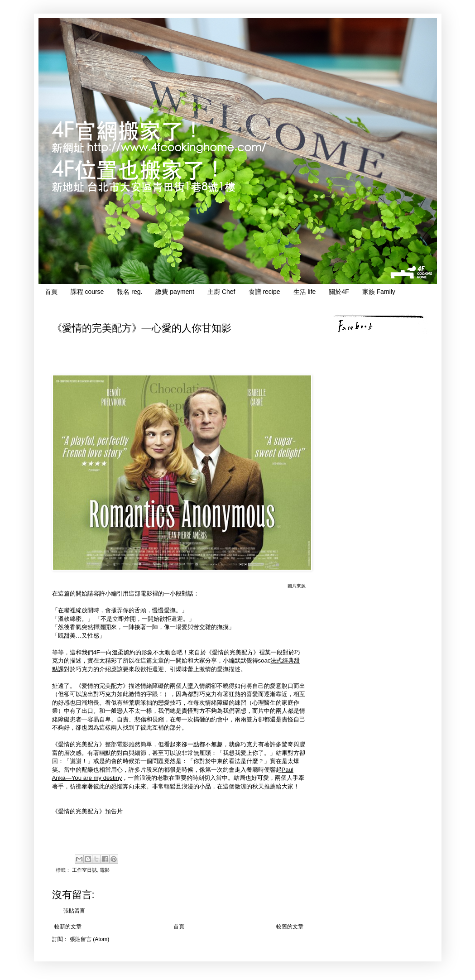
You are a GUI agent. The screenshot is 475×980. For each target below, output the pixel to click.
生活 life (305, 292)
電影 (105, 870)
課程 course (87, 292)
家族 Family (379, 292)
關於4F (339, 292)
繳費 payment (175, 292)
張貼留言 (74, 911)
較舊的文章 (290, 927)
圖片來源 (297, 586)
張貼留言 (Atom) (89, 939)
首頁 (51, 292)
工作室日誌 (84, 870)
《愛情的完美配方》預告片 (87, 811)
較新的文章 (68, 927)
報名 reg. (130, 292)
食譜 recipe (264, 292)
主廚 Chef (221, 292)
